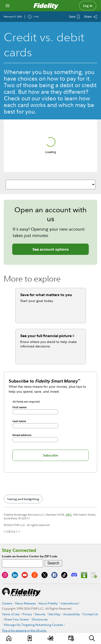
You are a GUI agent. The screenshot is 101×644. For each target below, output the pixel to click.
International (69, 603)
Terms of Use (11, 614)
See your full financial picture (46, 336)
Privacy (27, 614)
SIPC (69, 515)
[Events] (71, 638)
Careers (7, 603)
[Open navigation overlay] (8, 6)
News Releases (26, 603)
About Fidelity (48, 603)
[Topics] (51, 638)
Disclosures (40, 619)
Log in (88, 6)
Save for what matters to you (46, 295)
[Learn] (9, 638)
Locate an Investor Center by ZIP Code (30, 556)
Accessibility (72, 614)
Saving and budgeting (23, 499)
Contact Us (90, 614)
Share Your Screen (17, 619)
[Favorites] (30, 638)
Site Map (55, 614)
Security (40, 614)
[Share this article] (91, 17)
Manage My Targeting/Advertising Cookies (34, 625)
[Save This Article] (74, 17)
